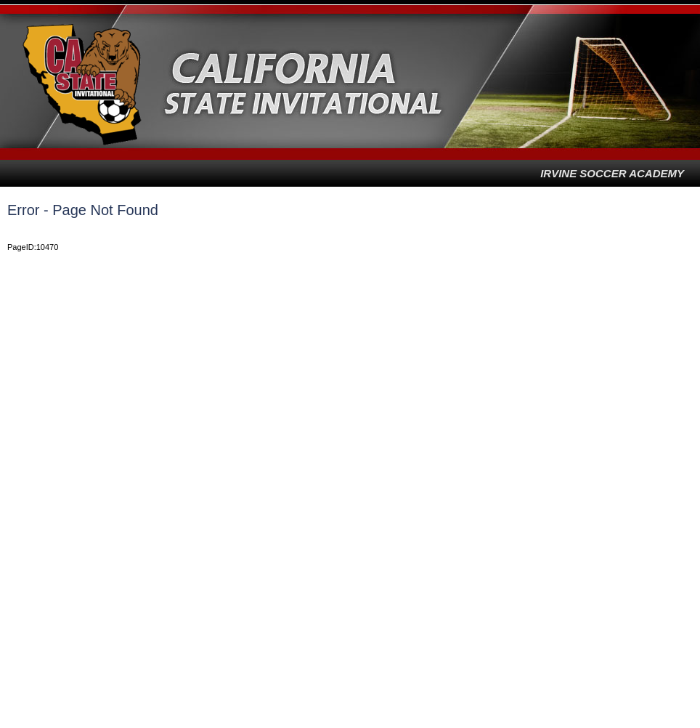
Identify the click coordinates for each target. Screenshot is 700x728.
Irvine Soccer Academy (612, 173)
